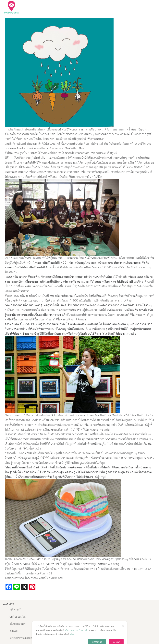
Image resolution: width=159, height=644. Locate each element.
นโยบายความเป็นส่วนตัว (77, 635)
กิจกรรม (13, 631)
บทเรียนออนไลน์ (18, 617)
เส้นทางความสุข (18, 624)
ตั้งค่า (73, 639)
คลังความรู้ (15, 610)
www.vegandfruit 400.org (102, 564)
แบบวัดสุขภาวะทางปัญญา (23, 638)
